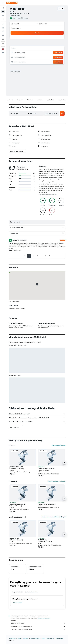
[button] (3, 3)
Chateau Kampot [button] (14, 538)
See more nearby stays (59, 445)
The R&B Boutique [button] (43, 540)
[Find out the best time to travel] (3, 35)
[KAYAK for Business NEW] (3, 39)
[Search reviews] (39, 222)
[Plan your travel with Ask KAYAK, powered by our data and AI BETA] (3, 24)
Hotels (19, 639)
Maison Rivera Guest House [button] (17, 504)
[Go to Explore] (3, 28)
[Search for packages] (3, 19)
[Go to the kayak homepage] (12, 3)
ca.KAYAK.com (12, 639)
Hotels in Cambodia (35, 639)
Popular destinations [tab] (31, 592)
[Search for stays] (3, 12)
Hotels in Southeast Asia (48, 639)
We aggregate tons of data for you (38, 626)
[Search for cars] (3, 15)
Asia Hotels (26, 639)
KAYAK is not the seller (38, 623)
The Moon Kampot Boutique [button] (46, 468)
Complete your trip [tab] (17, 592)
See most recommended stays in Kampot (53, 517)
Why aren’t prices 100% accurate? (38, 630)
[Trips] (3, 44)
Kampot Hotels (60, 639)
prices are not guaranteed (44, 618)
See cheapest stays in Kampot (57, 481)
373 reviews (24, 18)
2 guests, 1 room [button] (16, 28)
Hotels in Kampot (17, 603)
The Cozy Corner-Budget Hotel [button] (47, 504)
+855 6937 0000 (15, 15)
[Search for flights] (3, 8)
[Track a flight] (3, 32)
